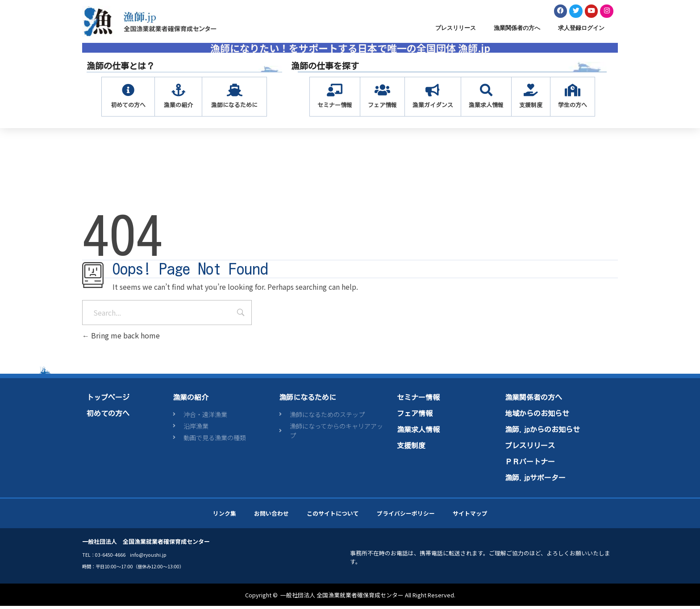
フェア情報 (415, 416)
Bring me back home (121, 338)
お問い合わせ (271, 516)
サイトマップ (470, 516)
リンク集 (225, 516)
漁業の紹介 (191, 400)
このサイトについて (333, 516)
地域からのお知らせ (537, 416)
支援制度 (411, 448)
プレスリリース (456, 31)
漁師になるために (308, 400)
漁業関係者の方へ (517, 31)
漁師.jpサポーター (535, 480)
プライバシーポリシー (406, 516)
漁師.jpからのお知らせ (542, 432)
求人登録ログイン (581, 31)
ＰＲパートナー (530, 464)
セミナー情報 (418, 400)
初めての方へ (108, 416)
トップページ (108, 400)
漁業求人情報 (418, 432)
